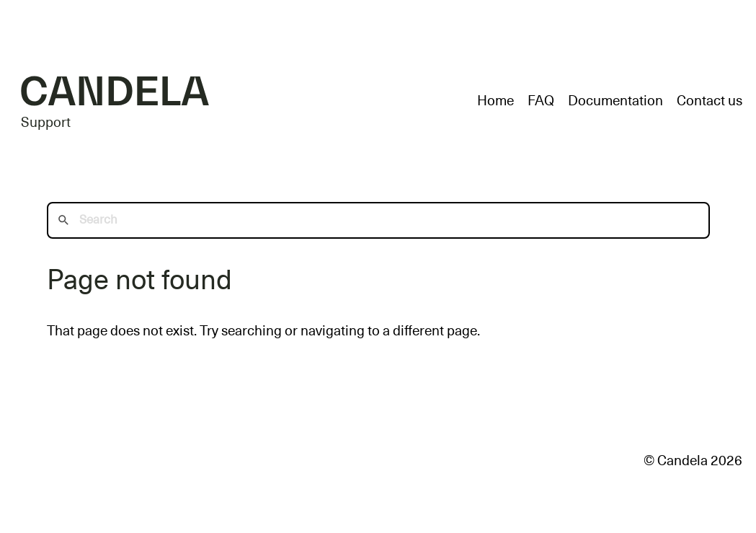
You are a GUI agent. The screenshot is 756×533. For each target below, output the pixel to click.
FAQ (541, 101)
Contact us (710, 101)
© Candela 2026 (693, 461)
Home (495, 101)
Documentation (615, 101)
